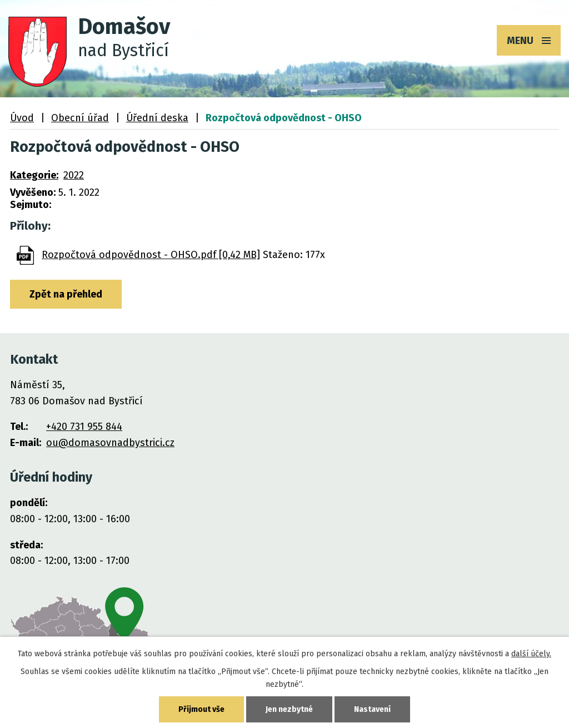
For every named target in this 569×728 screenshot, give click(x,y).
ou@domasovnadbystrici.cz (110, 443)
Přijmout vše (201, 709)
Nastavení (372, 709)
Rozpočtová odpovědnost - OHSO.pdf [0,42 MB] (151, 255)
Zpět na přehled (66, 294)
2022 (74, 175)
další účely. (531, 654)
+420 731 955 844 (84, 427)
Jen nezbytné (289, 709)
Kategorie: (34, 175)
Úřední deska (157, 118)
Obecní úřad (80, 118)
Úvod (22, 118)
